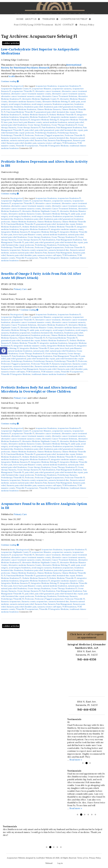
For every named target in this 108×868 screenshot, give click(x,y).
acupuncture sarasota (62, 89)
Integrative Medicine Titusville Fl (34, 348)
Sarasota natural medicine (46, 366)
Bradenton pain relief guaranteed (59, 107)
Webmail (49, 863)
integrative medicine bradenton (53, 343)
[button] (4, 351)
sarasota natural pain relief (22, 140)
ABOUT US (31, 19)
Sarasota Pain (41, 140)
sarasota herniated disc (59, 138)
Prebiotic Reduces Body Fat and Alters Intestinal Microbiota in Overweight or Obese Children (39, 389)
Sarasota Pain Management (60, 140)
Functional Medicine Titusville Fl (21, 112)
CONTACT (68, 25)
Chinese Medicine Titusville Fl (32, 338)
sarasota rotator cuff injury (49, 143)
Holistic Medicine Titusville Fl (63, 115)
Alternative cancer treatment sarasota (69, 94)
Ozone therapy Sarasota (56, 353)
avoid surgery (46, 330)
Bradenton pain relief (34, 107)
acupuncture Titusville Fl (23, 91)
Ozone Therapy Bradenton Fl (64, 125)
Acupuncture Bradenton (46, 86)
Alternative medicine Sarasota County (25, 102)
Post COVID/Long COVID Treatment (34, 25)
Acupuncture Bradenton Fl (69, 86)
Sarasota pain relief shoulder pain (22, 143)
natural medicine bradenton (55, 122)
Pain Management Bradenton (69, 127)
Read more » (76, 760)
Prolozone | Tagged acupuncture (49, 135)
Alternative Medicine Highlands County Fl (40, 99)
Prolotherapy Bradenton (46, 133)
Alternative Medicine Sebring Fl (56, 102)
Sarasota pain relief (48, 369)
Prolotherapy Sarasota (67, 133)
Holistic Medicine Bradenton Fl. (55, 340)
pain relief (29, 130)
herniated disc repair (66, 112)
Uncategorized (16, 86)
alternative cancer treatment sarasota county (21, 96)
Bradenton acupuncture (63, 104)
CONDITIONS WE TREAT (74, 19)
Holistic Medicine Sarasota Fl (35, 115)
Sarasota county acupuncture (35, 138)
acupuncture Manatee (42, 89)
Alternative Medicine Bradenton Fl (52, 325)
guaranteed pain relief (46, 112)
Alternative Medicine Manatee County (37, 328)
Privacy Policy (87, 25)
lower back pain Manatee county (27, 122)
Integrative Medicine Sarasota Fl (16, 120)
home (12, 550)
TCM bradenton (69, 143)
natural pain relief (76, 122)
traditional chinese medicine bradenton (49, 374)
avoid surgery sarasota (42, 104)
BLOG (58, 25)
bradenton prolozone (41, 335)
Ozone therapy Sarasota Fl (29, 127)
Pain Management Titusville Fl (67, 356)
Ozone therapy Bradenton (39, 125)
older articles (11, 43)
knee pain (8, 122)
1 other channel (9, 294)
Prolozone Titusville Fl (75, 135)
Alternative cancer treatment (48, 91)
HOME (20, 19)
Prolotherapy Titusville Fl (13, 135)
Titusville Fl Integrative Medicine (54, 146)
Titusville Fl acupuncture (27, 146)
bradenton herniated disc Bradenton (47, 333)
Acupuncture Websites (16, 858)
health (12, 76)
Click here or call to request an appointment (87, 636)
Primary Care (20, 289)
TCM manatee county (50, 372)
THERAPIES (49, 19)
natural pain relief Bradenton (14, 125)
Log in (60, 863)
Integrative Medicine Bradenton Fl (35, 117)
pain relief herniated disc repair (69, 130)
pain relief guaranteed (44, 130)
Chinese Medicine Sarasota (49, 109)
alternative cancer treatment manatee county (31, 94)
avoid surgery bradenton (20, 104)
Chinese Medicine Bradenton (24, 109)
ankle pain (75, 102)
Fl (5, 112)
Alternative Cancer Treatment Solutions (59, 96)
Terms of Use (83, 858)
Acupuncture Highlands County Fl (16, 89)
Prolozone (29, 135)
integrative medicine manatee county (67, 117)
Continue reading (10, 81)
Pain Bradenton (48, 127)
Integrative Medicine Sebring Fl (45, 120)
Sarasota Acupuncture (11, 138)
